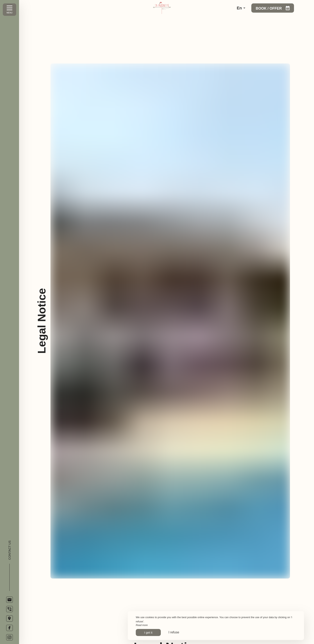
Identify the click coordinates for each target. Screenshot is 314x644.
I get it (148, 632)
